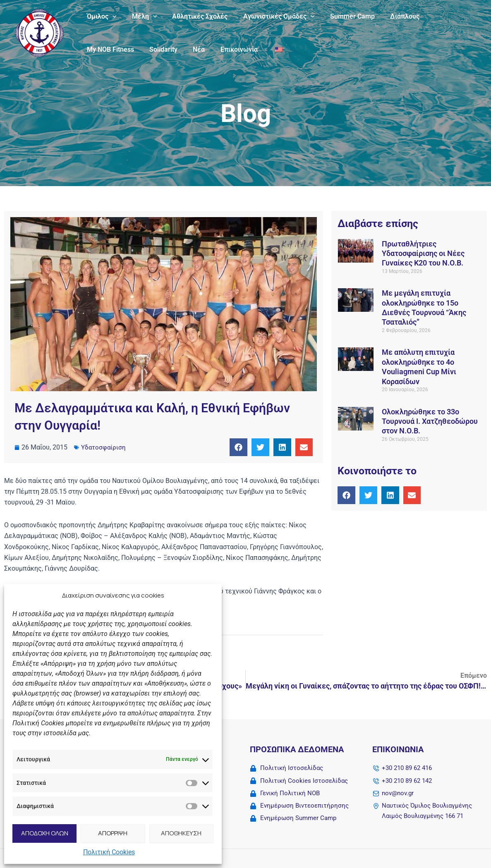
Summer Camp (343, 16)
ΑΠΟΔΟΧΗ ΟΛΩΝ (45, 833)
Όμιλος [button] (101, 17)
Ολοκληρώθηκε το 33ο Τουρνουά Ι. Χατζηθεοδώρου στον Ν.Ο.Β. (430, 421)
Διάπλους (393, 16)
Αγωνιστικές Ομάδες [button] (271, 17)
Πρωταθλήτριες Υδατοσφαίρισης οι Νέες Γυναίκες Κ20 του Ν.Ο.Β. (423, 253)
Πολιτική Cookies (109, 852)
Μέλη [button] (141, 17)
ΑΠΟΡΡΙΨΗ (113, 833)
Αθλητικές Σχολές (194, 16)
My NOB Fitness (444, 16)
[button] (111, 17)
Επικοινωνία (171, 49)
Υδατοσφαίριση (104, 447)
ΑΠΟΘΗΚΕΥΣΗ (181, 833)
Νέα (133, 49)
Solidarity (100, 49)
